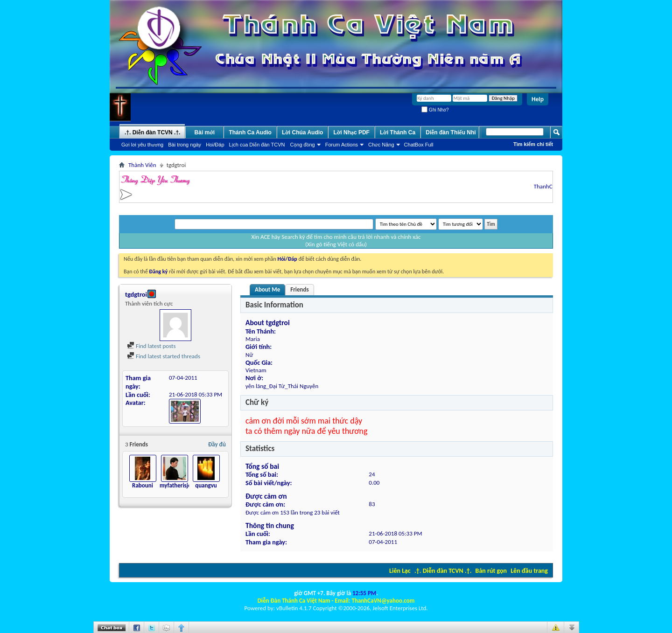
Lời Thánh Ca (398, 132)
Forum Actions (342, 145)
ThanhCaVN (551, 186)
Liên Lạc (400, 571)
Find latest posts (151, 346)
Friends (299, 289)
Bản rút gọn (491, 571)
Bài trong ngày (185, 145)
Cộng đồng (303, 145)
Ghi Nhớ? (435, 110)
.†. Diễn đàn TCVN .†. (443, 571)
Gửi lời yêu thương (142, 145)
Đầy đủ (217, 444)
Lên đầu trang (529, 571)
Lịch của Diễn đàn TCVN (257, 145)
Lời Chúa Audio (302, 132)
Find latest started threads (164, 356)
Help (538, 99)
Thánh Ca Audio (250, 132)
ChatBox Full (419, 145)
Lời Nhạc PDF (351, 132)
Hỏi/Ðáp (215, 145)
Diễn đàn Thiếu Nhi (451, 132)
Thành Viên (142, 165)
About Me (267, 289)
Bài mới (205, 132)
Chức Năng (381, 145)
